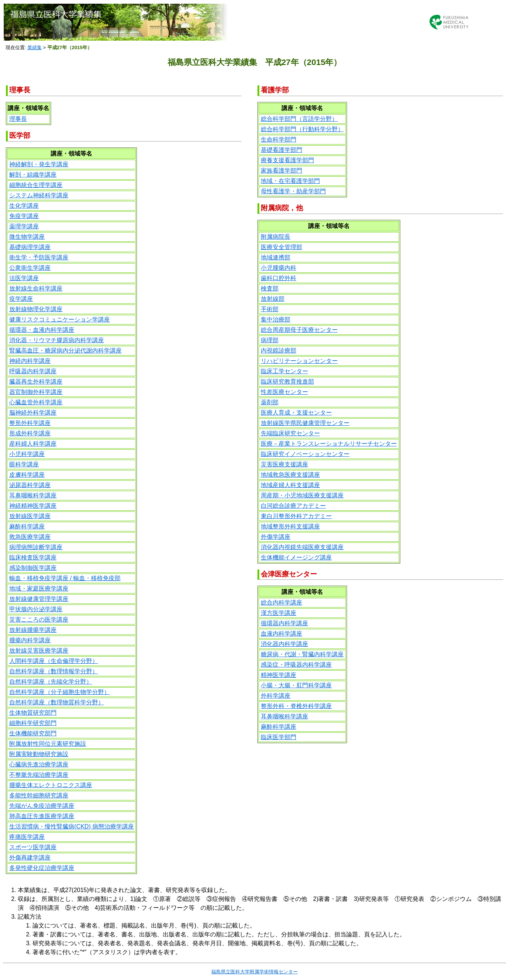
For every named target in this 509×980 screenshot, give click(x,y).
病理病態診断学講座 (36, 547)
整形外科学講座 (30, 423)
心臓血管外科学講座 (36, 402)
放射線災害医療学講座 (39, 651)
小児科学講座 (27, 454)
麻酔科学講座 (27, 526)
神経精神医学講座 (33, 506)
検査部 (270, 288)
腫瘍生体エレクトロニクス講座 (51, 785)
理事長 (18, 119)
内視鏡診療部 (279, 351)
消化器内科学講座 (284, 644)
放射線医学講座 (30, 516)
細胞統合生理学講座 (36, 185)
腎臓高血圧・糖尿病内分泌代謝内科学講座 (65, 351)
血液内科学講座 (282, 634)
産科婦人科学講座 (33, 444)
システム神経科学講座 (39, 195)
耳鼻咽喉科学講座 (33, 495)
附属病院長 (276, 237)
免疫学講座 (24, 216)
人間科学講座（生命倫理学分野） (54, 661)
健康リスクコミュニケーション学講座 (60, 319)
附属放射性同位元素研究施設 (48, 744)
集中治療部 (276, 319)
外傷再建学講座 (30, 857)
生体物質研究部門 (33, 713)
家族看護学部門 (282, 171)
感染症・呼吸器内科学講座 (296, 665)
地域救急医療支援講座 (290, 475)
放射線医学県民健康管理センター (305, 423)
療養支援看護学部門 (287, 160)
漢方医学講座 (279, 613)
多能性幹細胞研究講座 (39, 795)
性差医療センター (284, 392)
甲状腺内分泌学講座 (36, 609)
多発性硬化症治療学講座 (42, 868)
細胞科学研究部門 (33, 723)
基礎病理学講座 (30, 247)
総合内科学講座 (282, 603)
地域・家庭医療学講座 (39, 588)
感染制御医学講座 (33, 568)
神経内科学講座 (30, 361)
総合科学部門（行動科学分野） (302, 129)
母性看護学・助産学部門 (293, 191)
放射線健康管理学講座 (39, 599)
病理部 (270, 340)
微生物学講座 (27, 237)
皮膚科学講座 (27, 475)
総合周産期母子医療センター (299, 330)
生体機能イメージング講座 (296, 557)
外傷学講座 (276, 537)
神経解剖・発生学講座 (39, 164)
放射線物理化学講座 (36, 309)
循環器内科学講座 (284, 623)
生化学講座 (24, 206)
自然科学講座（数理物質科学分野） (57, 702)
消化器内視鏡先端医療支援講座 (302, 547)
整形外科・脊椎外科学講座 (296, 706)
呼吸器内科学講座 (33, 371)
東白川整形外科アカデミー (296, 516)
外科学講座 (276, 696)
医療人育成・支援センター (296, 413)
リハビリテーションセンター (299, 361)
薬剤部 (270, 402)
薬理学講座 (24, 226)
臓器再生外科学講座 (36, 382)
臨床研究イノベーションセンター (305, 454)
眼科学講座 (24, 464)
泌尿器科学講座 (30, 485)
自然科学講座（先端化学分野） (51, 682)
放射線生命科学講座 (36, 288)
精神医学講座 (279, 675)
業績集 (35, 47)
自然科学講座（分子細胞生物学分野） (60, 692)
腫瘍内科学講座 (30, 640)
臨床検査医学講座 (33, 557)
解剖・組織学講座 (33, 175)
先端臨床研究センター (290, 433)
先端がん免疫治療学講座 (42, 806)
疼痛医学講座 (27, 837)
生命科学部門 (279, 139)
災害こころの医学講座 (39, 620)
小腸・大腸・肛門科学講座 (296, 685)
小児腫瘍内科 (279, 268)
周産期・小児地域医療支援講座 (302, 495)
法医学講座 (24, 278)
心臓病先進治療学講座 (39, 764)
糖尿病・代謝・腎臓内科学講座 (302, 654)
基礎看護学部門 (282, 150)
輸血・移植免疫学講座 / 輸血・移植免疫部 (65, 578)
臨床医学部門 (279, 737)
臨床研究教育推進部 (287, 382)
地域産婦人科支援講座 (290, 485)
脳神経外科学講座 (33, 413)
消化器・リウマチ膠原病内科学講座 (57, 340)
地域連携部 (276, 257)
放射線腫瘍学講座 (33, 630)
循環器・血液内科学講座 (42, 330)
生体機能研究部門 (33, 733)
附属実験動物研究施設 (39, 754)
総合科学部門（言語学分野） (299, 119)
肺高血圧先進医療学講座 (42, 816)
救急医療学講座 (30, 537)
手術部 (270, 309)
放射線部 (273, 299)
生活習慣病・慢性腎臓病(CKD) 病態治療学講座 (72, 826)
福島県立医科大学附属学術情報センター (254, 972)
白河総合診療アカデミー (293, 506)
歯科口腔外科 (279, 278)
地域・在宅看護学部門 (290, 181)
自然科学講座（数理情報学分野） (54, 671)
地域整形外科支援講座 (290, 526)
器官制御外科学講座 (36, 392)
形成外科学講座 (30, 433)
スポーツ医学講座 (33, 847)
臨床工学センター (284, 371)
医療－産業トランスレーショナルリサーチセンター (329, 444)
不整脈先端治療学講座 (39, 775)
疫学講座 (21, 299)
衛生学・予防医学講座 (39, 257)
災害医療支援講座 (284, 464)
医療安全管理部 (282, 247)
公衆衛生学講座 (30, 268)
